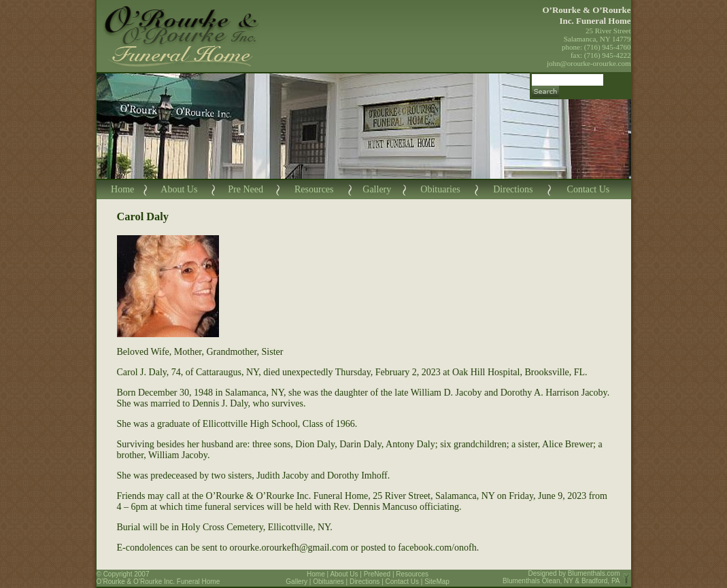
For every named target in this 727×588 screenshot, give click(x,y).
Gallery (377, 189)
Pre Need (246, 189)
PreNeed (377, 574)
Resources (314, 189)
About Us (179, 189)
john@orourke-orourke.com (589, 63)
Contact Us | (405, 582)
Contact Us (589, 189)
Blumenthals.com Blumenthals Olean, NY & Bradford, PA (561, 577)
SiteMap (437, 582)
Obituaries (440, 189)
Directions (513, 189)
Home (122, 189)
